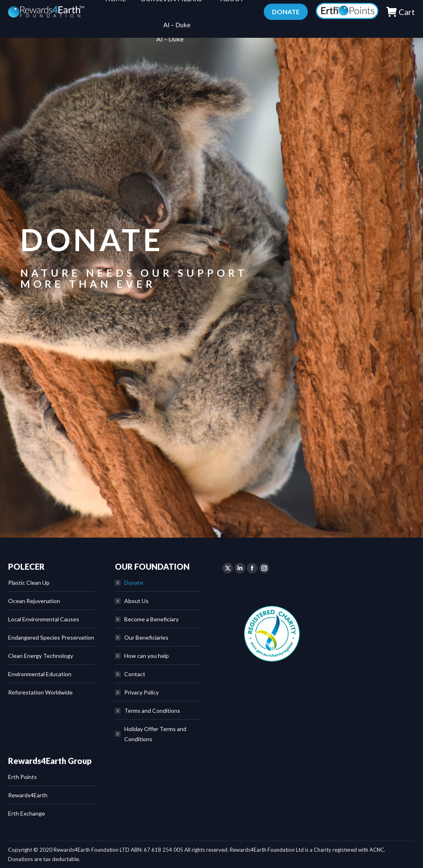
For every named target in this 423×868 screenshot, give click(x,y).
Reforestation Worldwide (40, 692)
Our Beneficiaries (146, 637)
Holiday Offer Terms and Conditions (155, 734)
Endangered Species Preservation (51, 637)
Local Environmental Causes (44, 619)
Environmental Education (40, 674)
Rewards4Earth (28, 795)
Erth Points (23, 777)
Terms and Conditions (152, 711)
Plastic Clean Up (29, 583)
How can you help (147, 656)
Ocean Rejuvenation (34, 601)
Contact (135, 674)
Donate (134, 583)
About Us (136, 601)
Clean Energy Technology (41, 656)
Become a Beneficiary (151, 619)
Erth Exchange (27, 813)
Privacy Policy (141, 692)
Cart (400, 26)
